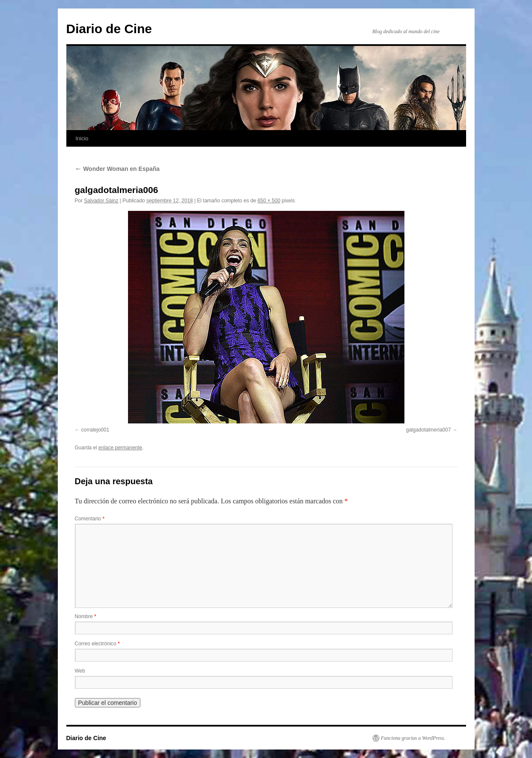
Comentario (90, 519)
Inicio (82, 138)
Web (80, 671)
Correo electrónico (97, 644)
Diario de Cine (109, 29)
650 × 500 (269, 201)
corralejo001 (95, 430)
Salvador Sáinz (101, 201)
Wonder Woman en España (117, 169)
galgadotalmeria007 (428, 430)
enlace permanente (121, 448)
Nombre (86, 616)
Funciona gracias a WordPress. (413, 738)
